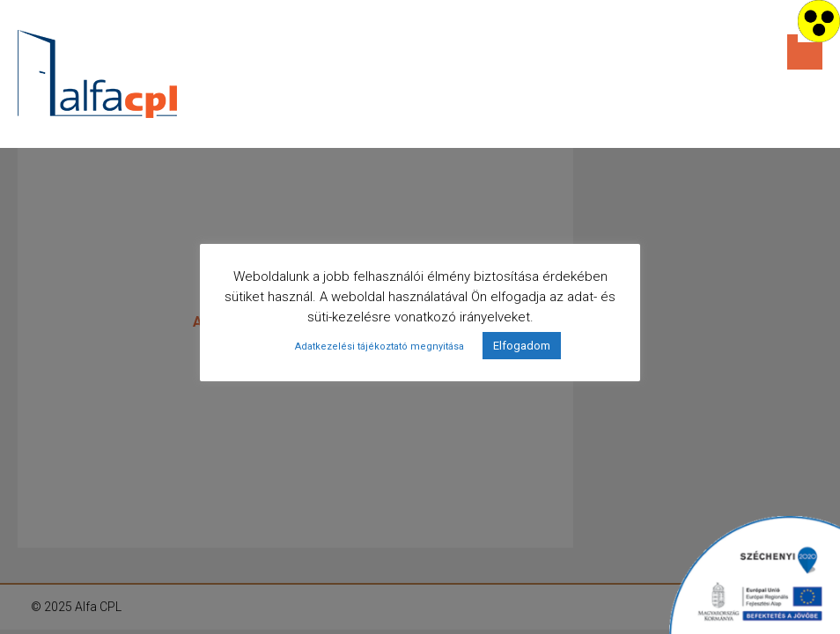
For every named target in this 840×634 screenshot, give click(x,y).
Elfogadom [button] (522, 346)
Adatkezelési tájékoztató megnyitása (379, 346)
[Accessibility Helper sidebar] (819, 21)
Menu (805, 52)
